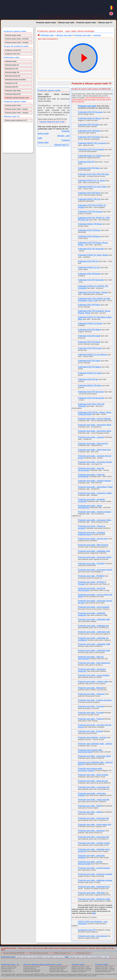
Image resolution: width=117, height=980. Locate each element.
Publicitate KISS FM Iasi (88, 379)
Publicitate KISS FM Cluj (88, 261)
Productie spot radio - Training (90, 719)
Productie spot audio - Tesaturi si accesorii (92, 527)
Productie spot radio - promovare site (93, 818)
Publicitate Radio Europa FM (58, 967)
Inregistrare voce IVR (87, 930)
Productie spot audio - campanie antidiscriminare (91, 533)
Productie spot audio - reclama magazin (95, 481)
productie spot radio (83, 35)
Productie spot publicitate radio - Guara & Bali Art (95, 763)
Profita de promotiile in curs (62, 953)
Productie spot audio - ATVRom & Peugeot (92, 583)
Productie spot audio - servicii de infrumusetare (92, 589)
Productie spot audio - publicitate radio (94, 551)
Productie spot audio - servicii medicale (94, 419)
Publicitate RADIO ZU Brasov (90, 323)
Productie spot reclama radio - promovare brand (90, 751)
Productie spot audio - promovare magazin (92, 794)
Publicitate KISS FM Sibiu (89, 168)
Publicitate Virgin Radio (13, 91)
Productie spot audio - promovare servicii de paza (95, 602)
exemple (97, 35)
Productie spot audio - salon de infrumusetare (91, 469)
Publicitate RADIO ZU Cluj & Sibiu (92, 187)
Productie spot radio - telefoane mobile (94, 899)
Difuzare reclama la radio (9, 967)
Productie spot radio (87, 106)
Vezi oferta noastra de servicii (39, 953)
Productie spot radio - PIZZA (90, 806)
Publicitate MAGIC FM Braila (90, 224)
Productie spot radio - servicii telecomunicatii (90, 863)
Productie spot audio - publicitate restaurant (92, 614)
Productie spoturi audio (46, 23)
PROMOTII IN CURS (86, 17)
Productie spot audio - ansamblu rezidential (91, 500)
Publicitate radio (47, 35)
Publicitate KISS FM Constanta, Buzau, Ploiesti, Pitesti (94, 312)
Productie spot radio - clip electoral (92, 936)
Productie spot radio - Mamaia (90, 688)
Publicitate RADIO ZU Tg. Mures (92, 180)
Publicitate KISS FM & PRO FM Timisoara (91, 405)
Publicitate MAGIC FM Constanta (92, 143)
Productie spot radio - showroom (91, 831)
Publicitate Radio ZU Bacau (89, 118)
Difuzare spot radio (66, 23)
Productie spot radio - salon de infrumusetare (91, 658)
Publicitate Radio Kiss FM (31, 967)
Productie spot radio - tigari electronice (94, 663)
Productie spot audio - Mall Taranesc (93, 545)
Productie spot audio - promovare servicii (95, 570)
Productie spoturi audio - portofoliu (17, 39)
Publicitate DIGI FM (11, 87)
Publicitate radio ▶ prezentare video (17, 98)
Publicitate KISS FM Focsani (90, 348)
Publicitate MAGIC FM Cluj (89, 199)
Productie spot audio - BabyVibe (91, 893)
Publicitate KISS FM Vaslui (89, 361)
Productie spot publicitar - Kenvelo (92, 737)
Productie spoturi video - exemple (16, 109)
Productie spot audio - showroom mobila (95, 493)
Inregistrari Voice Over (13, 54)
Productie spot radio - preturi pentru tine (95, 824)
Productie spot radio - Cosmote (91, 706)
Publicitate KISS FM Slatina (89, 330)
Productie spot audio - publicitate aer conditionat (93, 639)
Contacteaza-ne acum (83, 953)
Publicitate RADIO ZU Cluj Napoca (92, 354)
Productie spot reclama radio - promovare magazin (90, 769)
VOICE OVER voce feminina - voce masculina (93, 923)
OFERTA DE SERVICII (67, 17)
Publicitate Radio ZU (12, 65)
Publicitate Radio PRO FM (31, 971)
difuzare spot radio (64, 35)
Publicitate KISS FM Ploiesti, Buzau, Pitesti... (93, 244)
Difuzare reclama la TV (8, 968)
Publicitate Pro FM (11, 83)
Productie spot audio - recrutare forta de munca (95, 457)
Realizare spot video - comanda (105, 970)
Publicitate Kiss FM (11, 69)
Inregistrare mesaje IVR (13, 50)
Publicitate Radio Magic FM (32, 970)
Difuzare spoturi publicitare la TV (16, 120)
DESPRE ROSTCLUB (48, 17)
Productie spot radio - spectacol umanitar (95, 874)
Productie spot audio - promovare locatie (95, 462)
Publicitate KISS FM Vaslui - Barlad (93, 292)
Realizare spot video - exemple (105, 968)
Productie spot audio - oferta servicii (93, 443)
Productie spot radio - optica (90, 812)
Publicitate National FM (13, 94)
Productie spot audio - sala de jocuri (93, 539)
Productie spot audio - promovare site (94, 787)
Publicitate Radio (11, 61)
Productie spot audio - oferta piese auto (94, 450)
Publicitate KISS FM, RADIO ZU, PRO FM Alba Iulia (94, 219)
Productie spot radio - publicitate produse (95, 880)
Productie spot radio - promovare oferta (94, 756)
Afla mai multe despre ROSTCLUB (14, 953)
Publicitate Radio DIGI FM (57, 968)
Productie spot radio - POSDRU (91, 576)
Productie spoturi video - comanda (17, 113)
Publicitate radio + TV (8, 971)
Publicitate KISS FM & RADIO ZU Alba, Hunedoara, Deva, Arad (94, 299)
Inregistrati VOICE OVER (103, 971)
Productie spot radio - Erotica (90, 731)
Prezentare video (6, 970)
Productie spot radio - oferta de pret (93, 781)
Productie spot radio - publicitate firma (94, 887)
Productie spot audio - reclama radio (93, 682)
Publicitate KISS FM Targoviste (91, 249)
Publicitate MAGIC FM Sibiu (90, 385)
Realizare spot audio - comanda (81, 970)
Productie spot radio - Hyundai (91, 713)
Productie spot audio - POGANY (91, 563)
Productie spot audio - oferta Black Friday (95, 487)
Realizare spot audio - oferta (80, 967)
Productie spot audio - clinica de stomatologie (91, 476)
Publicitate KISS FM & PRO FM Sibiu (93, 174)
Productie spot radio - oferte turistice (93, 775)
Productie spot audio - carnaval (91, 437)
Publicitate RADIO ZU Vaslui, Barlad (93, 255)
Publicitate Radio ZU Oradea (90, 156)
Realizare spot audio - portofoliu (82, 968)
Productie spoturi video (86, 23)
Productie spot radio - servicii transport (94, 868)
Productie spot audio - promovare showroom (92, 670)
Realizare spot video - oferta (104, 967)
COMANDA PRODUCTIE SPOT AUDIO (52, 122)
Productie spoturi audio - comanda (17, 43)
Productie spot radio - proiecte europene (95, 700)
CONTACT (101, 17)
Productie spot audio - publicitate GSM (94, 644)
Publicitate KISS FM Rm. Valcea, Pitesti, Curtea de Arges (95, 413)
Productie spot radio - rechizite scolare (94, 843)
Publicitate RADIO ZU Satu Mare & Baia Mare (95, 318)
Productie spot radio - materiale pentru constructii (94, 850)
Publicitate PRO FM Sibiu (89, 125)
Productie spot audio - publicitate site (93, 626)
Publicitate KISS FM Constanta (91, 149)
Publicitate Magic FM (12, 72)
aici (94, 913)
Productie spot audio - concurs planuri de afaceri (95, 596)
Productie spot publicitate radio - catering (95, 744)
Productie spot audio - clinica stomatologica (90, 507)
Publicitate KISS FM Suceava (90, 112)
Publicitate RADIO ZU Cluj (89, 267)
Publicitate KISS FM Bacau (89, 230)
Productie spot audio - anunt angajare (94, 607)
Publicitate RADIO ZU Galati (90, 373)
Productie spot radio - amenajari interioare (91, 857)
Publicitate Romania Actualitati (15, 80)
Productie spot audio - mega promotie (94, 800)
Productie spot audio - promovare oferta (95, 425)
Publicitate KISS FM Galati (89, 336)
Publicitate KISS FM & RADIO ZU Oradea (92, 206)
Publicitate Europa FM (12, 76)
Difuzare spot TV (105, 23)
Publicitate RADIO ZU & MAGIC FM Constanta (93, 287)
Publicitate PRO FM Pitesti (89, 137)
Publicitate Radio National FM (59, 971)
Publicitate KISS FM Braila (89, 131)
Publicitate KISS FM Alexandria (91, 398)
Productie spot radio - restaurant (91, 694)
